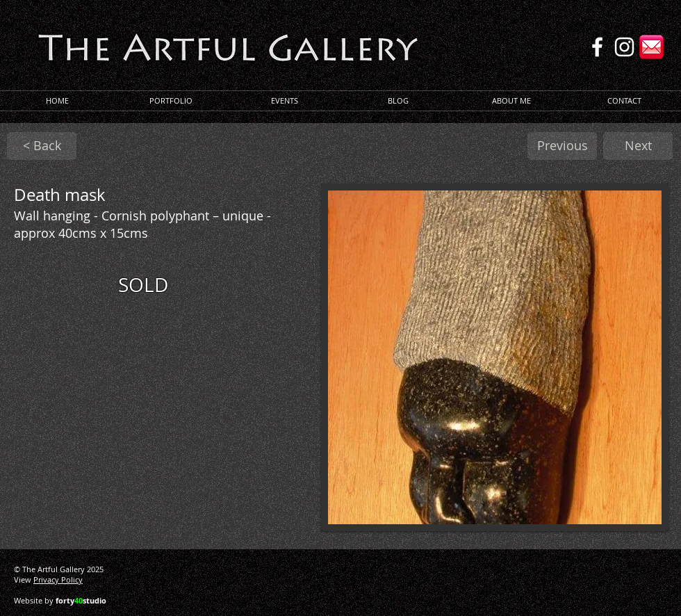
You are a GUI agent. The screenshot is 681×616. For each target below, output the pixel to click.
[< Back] (42, 146)
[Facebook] (597, 47)
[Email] (651, 47)
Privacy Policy (58, 579)
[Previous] (562, 146)
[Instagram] (624, 47)
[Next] (638, 146)
